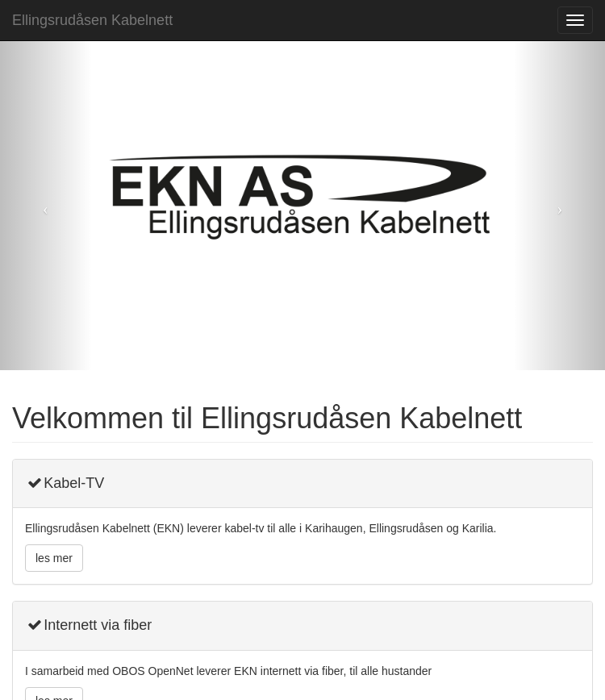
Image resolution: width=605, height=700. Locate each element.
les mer (54, 558)
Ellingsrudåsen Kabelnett (92, 20)
